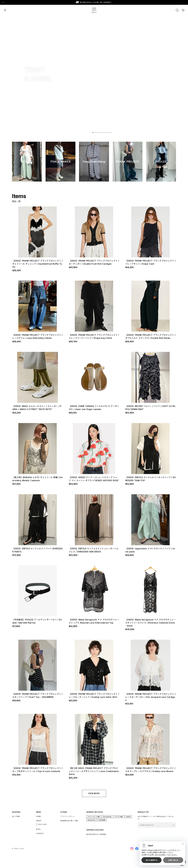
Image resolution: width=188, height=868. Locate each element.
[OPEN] (177, 10)
